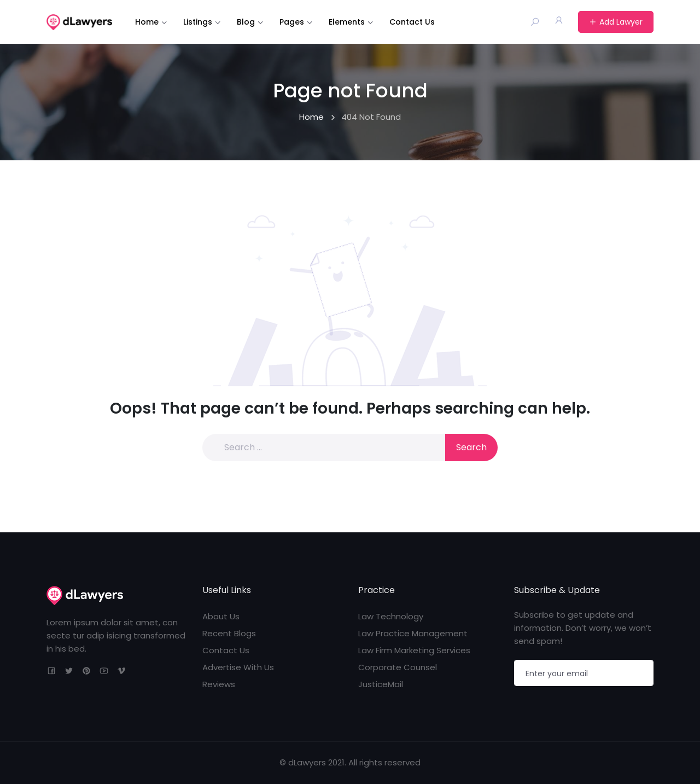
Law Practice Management (413, 633)
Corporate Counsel (398, 667)
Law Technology (391, 616)
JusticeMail (381, 684)
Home (147, 22)
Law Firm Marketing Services (414, 650)
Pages (292, 22)
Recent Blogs (229, 633)
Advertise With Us (238, 667)
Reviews (219, 684)
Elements (347, 22)
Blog (246, 22)
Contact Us (412, 22)
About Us (221, 616)
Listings (198, 22)
